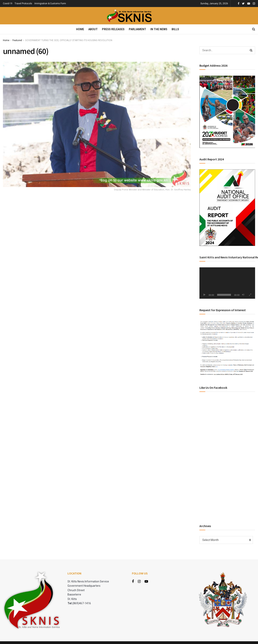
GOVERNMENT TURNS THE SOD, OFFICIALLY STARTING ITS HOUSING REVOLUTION (69, 40)
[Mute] (243, 295)
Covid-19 (8, 4)
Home (80, 29)
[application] (227, 283)
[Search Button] (251, 50)
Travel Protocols (23, 4)
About (93, 29)
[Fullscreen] (250, 295)
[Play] (204, 295)
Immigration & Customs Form (50, 4)
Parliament (137, 29)
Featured (17, 40)
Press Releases (113, 29)
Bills (175, 29)
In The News (159, 29)
